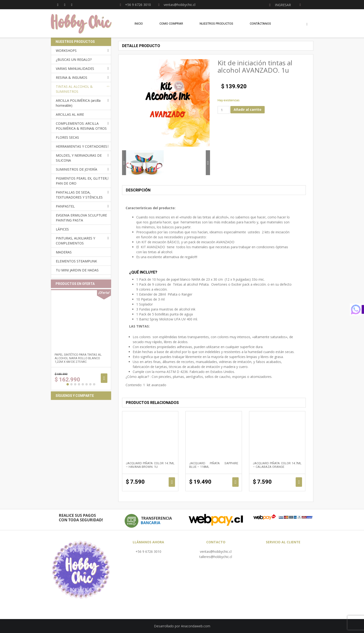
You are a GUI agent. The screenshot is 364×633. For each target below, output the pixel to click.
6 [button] (87, 384)
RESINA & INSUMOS (72, 77)
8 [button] (94, 384)
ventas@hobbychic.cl (216, 551)
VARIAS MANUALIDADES (75, 69)
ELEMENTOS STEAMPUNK (76, 261)
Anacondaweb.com (196, 626)
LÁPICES (62, 229)
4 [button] (79, 384)
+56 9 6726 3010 (148, 551)
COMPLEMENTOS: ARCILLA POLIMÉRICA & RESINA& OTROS (81, 126)
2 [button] (71, 384)
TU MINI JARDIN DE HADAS (77, 270)
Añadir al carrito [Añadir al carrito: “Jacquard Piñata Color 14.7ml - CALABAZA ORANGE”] (299, 482)
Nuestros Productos (216, 24)
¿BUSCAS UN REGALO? (74, 60)
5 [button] (83, 384)
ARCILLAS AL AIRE (70, 114)
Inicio (139, 24)
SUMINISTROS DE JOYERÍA (77, 169)
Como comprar (171, 24)
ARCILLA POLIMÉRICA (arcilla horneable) (78, 103)
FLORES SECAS (67, 137)
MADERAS (64, 252)
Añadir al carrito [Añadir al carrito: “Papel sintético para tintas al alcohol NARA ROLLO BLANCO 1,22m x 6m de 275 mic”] (104, 378)
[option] (144, 163)
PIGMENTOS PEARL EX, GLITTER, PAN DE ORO (82, 181)
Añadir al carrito (248, 109)
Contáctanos (260, 24)
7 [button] (90, 384)
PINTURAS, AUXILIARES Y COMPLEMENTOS (75, 241)
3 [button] (75, 384)
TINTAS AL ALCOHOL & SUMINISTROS (74, 89)
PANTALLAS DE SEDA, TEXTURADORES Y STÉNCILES (79, 195)
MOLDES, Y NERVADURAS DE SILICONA (79, 158)
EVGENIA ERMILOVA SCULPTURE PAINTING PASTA (81, 218)
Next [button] (208, 163)
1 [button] (68, 384)
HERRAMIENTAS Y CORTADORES (81, 146)
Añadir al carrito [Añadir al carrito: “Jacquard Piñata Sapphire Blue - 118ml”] (235, 482)
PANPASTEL (65, 206)
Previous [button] (124, 163)
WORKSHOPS (66, 51)
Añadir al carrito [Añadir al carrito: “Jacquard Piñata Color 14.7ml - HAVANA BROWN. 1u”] (172, 482)
